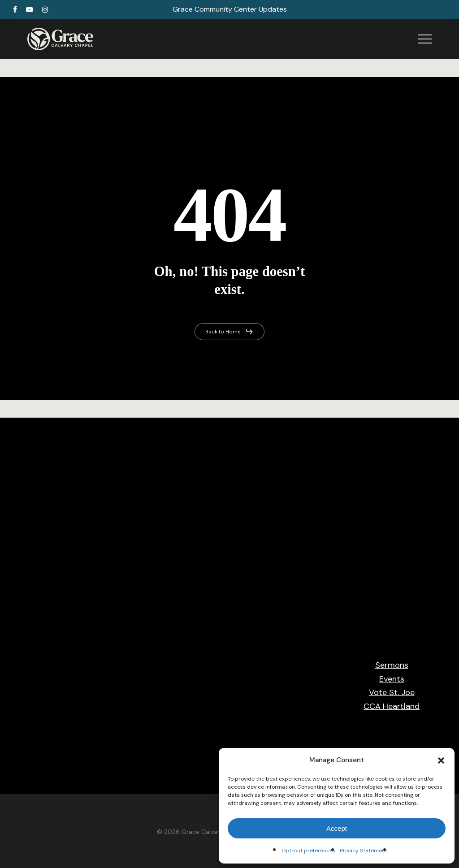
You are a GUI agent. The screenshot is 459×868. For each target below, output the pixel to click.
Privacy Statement (364, 851)
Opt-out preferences (308, 851)
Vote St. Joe (392, 692)
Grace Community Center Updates (230, 9)
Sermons (392, 665)
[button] (441, 760)
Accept (337, 828)
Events (392, 679)
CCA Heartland (392, 706)
